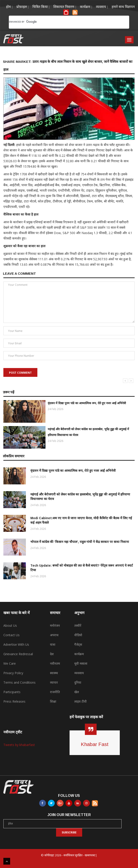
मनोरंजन (55, 625)
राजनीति (55, 692)
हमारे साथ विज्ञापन (123, 7)
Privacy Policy (13, 673)
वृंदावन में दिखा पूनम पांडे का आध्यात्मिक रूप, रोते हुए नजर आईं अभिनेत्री (87, 403)
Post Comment (20, 373)
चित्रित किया (40, 7)
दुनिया (78, 682)
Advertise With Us (16, 644)
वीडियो (78, 635)
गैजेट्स (78, 644)
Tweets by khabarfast (19, 745)
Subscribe (69, 832)
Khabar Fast (95, 744)
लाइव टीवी (80, 701)
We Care (10, 663)
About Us (10, 625)
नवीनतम (55, 663)
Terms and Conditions (19, 682)
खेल (77, 692)
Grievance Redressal (18, 654)
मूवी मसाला (81, 663)
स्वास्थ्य (54, 673)
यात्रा (53, 644)
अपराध (54, 635)
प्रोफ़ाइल (22, 7)
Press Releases (14, 701)
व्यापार (54, 682)
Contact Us (11, 635)
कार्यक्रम (85, 7)
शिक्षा (53, 701)
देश (52, 654)
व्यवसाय (101, 7)
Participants (12, 692)
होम (8, 7)
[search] (62, 22)
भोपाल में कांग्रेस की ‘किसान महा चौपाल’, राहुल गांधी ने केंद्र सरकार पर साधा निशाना (80, 542)
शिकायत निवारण (64, 7)
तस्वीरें (78, 625)
